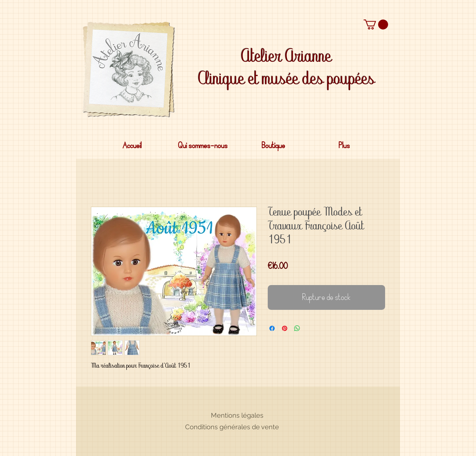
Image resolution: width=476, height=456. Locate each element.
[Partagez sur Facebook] (272, 328)
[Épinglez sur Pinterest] (285, 328)
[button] (376, 24)
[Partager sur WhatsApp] (297, 328)
